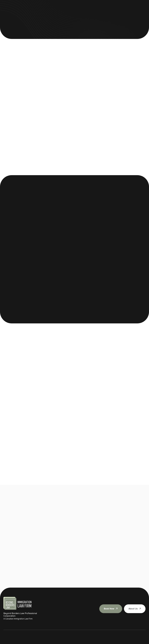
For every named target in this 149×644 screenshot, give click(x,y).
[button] (55, 8)
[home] (18, 8)
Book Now (138, 8)
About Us (135, 609)
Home (42, 8)
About (79, 8)
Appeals (69, 8)
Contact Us (92, 8)
